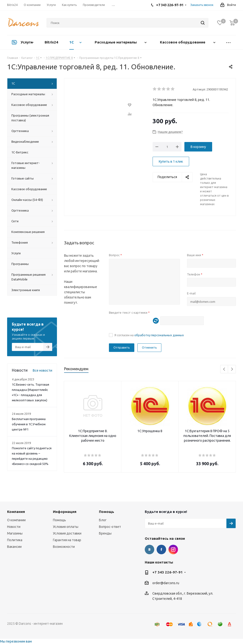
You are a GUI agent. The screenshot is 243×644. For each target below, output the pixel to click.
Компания (16, 512)
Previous (224, 369)
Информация (65, 512)
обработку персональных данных (159, 335)
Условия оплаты (66, 527)
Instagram (173, 549)
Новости (14, 527)
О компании (16, 520)
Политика (15, 540)
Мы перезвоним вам (16, 641)
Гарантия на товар (67, 540)
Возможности (64, 547)
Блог (103, 520)
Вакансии (14, 547)
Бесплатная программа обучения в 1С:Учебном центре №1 (29, 424)
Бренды (105, 533)
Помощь (59, 520)
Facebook (161, 549)
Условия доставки (67, 533)
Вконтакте (150, 549)
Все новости (42, 370)
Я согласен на (149, 335)
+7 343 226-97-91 (168, 572)
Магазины (15, 533)
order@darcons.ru (166, 583)
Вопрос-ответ (110, 527)
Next (232, 369)
